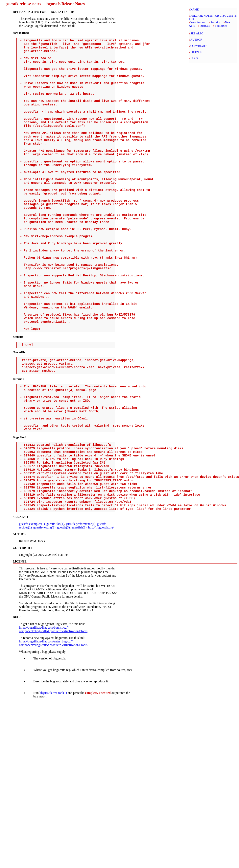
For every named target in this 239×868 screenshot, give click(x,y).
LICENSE (196, 52)
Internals (205, 26)
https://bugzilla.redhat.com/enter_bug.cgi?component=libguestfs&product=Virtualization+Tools (53, 737)
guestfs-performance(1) (81, 618)
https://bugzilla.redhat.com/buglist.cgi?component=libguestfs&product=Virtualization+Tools (53, 723)
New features (198, 22)
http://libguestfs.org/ (101, 622)
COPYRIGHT (199, 46)
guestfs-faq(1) (55, 618)
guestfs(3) (63, 622)
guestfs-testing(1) (44, 622)
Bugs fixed (221, 26)
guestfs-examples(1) (32, 618)
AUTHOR (196, 40)
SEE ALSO (197, 33)
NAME (195, 9)
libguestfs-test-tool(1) (53, 787)
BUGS (194, 58)
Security (215, 22)
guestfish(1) (79, 622)
